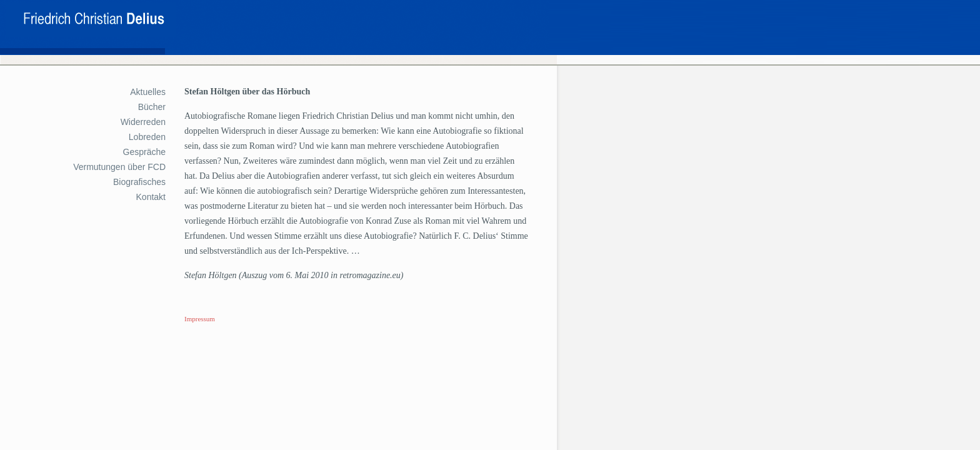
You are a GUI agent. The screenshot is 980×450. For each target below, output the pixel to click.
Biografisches (139, 182)
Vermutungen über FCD (119, 167)
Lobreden (147, 137)
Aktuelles (148, 92)
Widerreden (143, 122)
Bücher (152, 107)
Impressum (200, 319)
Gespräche (144, 152)
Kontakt (151, 197)
